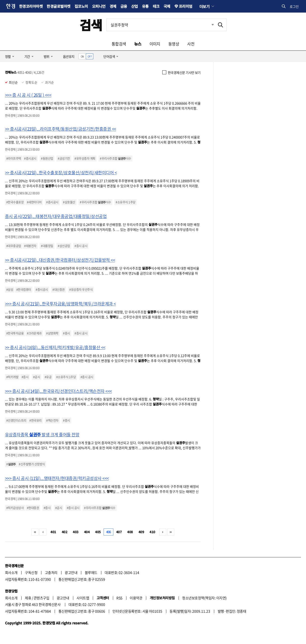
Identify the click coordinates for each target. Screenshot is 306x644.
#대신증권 (58, 290)
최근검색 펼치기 (209, 25)
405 (98, 532)
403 (75, 532)
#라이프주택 (14, 158)
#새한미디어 (34, 202)
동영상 (174, 44)
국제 (167, 6)
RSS (119, 598)
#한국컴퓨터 (24, 290)
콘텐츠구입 (41, 598)
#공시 (36, 377)
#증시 (66, 333)
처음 (35, 532)
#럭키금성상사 (15, 508)
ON (82, 56)
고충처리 (51, 572)
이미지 (155, 44)
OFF (90, 56)
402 (64, 532)
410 (152, 532)
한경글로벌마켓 (58, 6)
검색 (91, 25)
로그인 (294, 6)
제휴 (28, 598)
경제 (113, 6)
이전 (43, 532)
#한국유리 (35, 420)
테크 (156, 6)
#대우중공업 (14, 246)
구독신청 (31, 572)
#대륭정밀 (47, 246)
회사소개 (11, 572)
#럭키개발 (12, 377)
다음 (163, 532)
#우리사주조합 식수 (115, 158)
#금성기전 (64, 158)
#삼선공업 (64, 246)
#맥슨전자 (52, 420)
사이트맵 (83, 598)
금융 (124, 6)
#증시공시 (30, 158)
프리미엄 (186, 6)
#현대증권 (33, 508)
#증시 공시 (81, 246)
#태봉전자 (30, 246)
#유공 (48, 377)
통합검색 (119, 44)
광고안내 (71, 572)
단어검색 (109, 56)
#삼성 (10, 290)
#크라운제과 (34, 333)
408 (130, 532)
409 (141, 532)
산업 (135, 6)
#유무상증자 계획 (85, 158)
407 (119, 532)
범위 (47, 56)
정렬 (8, 56)
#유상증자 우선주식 (81, 290)
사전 (191, 44)
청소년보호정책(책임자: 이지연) (204, 598)
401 (53, 532)
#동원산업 (47, 158)
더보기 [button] (204, 6)
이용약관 (136, 598)
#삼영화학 (52, 333)
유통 (145, 6)
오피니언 (99, 6)
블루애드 (91, 572)
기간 (27, 56)
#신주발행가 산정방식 (32, 464)
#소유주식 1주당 (125, 202)
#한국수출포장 (15, 202)
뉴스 (138, 44)
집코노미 (81, 6)
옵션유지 (69, 56)
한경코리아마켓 (31, 6)
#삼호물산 (69, 202)
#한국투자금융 (15, 333)
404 (87, 532)
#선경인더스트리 (16, 420)
